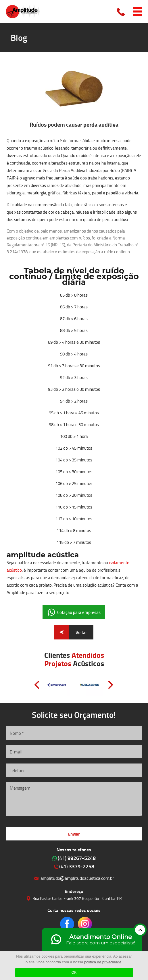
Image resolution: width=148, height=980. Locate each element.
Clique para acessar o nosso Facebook (67, 924)
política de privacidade (103, 962)
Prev (37, 685)
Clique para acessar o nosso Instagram (85, 924)
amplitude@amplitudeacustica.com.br (77, 878)
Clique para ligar (121, 11)
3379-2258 (77, 866)
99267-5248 (77, 858)
